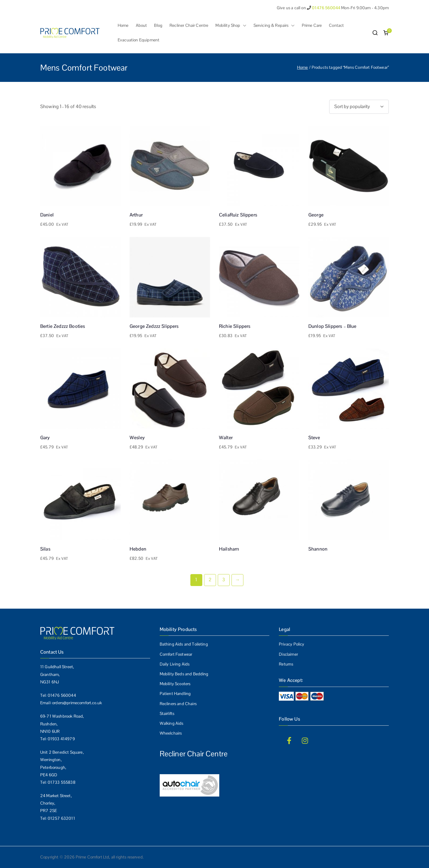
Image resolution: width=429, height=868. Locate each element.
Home (123, 25)
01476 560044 (62, 695)
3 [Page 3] (224, 580)
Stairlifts (167, 713)
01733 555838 (62, 782)
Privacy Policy (292, 644)
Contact (336, 25)
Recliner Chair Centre (189, 25)
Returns (286, 664)
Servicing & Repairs (274, 25)
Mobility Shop (231, 25)
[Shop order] (359, 107)
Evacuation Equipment (139, 40)
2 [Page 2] (210, 580)
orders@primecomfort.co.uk (77, 703)
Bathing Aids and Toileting (184, 644)
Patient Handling (175, 694)
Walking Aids (172, 723)
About (142, 25)
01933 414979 (61, 739)
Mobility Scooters (175, 684)
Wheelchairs (171, 733)
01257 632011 (61, 818)
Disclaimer (288, 654)
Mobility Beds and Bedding (184, 674)
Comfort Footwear (176, 654)
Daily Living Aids (175, 664)
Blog (158, 25)
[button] (243, 25)
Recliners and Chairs (178, 704)
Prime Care (312, 25)
